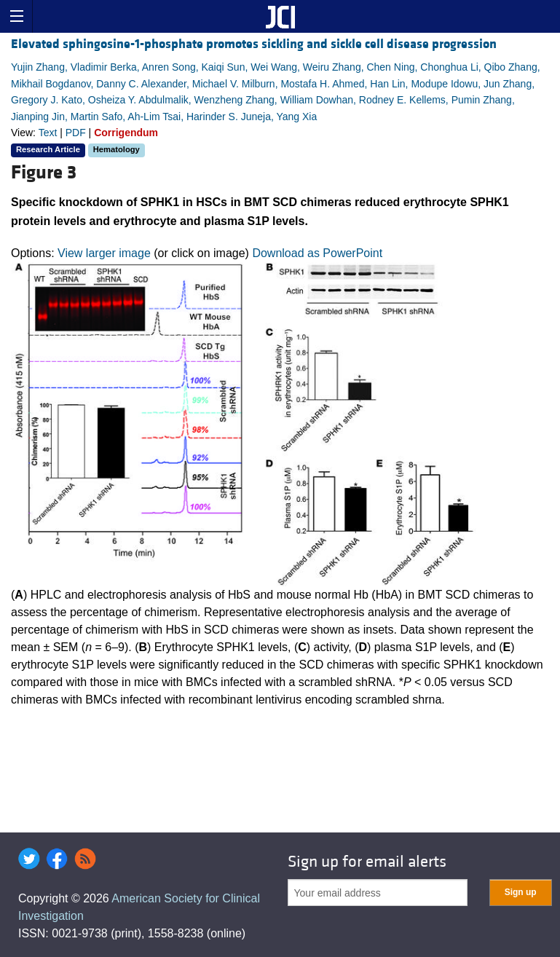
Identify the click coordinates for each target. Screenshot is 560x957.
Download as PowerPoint (317, 253)
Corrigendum (126, 133)
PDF (76, 133)
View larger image (104, 253)
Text (48, 133)
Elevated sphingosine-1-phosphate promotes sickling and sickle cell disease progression (254, 44)
